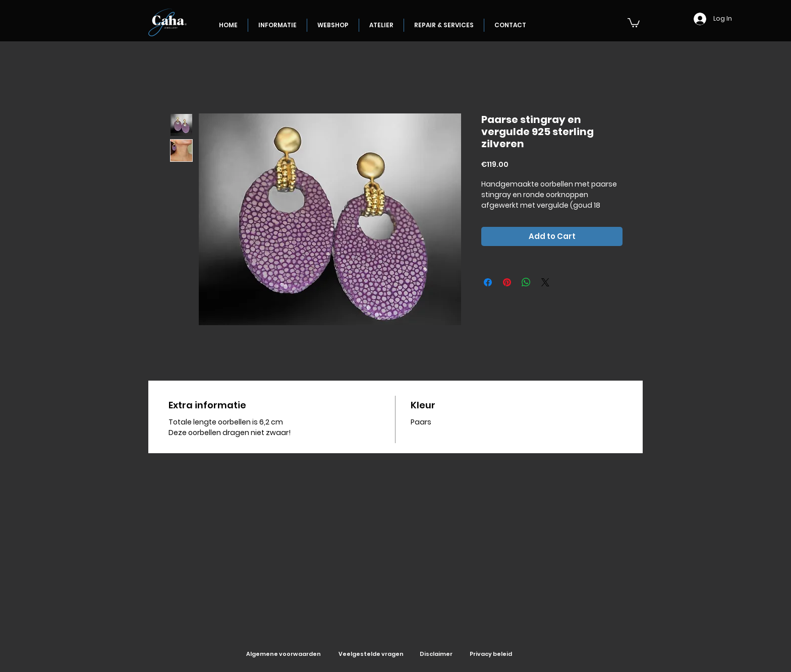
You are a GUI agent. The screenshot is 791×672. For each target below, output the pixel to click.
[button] (634, 22)
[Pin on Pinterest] (507, 282)
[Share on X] (545, 282)
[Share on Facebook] (488, 282)
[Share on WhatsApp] (526, 282)
